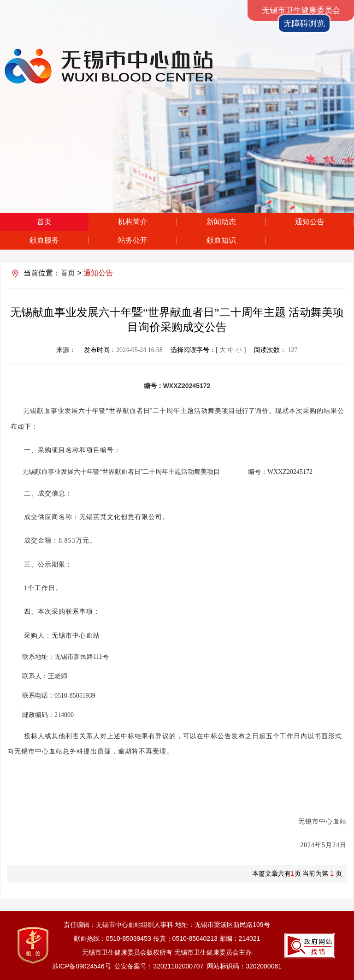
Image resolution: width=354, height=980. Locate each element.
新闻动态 (221, 222)
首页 (44, 222)
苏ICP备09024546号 (82, 966)
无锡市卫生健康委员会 (301, 10)
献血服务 (44, 240)
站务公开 (133, 240)
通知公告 (310, 222)
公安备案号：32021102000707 (159, 966)
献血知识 (221, 240)
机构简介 (133, 222)
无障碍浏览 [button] (304, 24)
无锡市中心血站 (159, 66)
